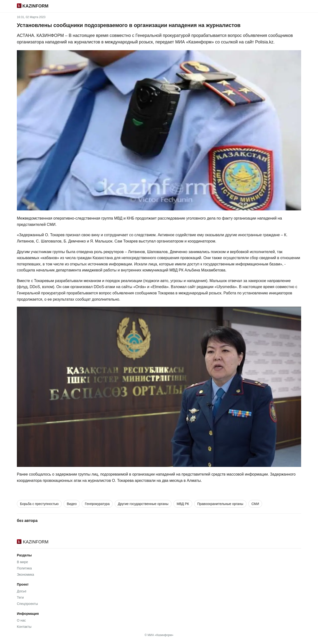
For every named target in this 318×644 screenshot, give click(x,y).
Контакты (24, 627)
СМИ (255, 504)
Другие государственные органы (143, 504)
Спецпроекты (27, 604)
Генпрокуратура (97, 504)
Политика (24, 568)
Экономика (25, 575)
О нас (21, 620)
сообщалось (40, 474)
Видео (72, 504)
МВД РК (183, 504)
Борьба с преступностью (39, 504)
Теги (20, 597)
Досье (22, 591)
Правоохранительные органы (220, 504)
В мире (22, 562)
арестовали (145, 481)
